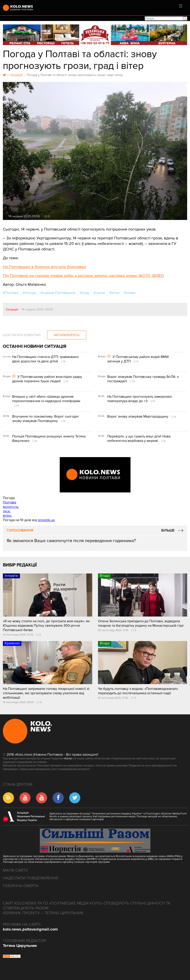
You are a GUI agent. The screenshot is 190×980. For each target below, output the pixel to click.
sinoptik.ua (46, 520)
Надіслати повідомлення (30, 878)
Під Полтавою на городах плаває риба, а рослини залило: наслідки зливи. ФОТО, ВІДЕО (83, 276)
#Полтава (11, 293)
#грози (99, 293)
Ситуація (12, 309)
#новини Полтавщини (58, 293)
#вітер (114, 293)
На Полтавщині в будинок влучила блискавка (44, 267)
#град (84, 293)
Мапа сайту (15, 870)
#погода (29, 293)
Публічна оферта (21, 886)
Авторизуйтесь (67, 335)
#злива (130, 293)
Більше (168, 530)
